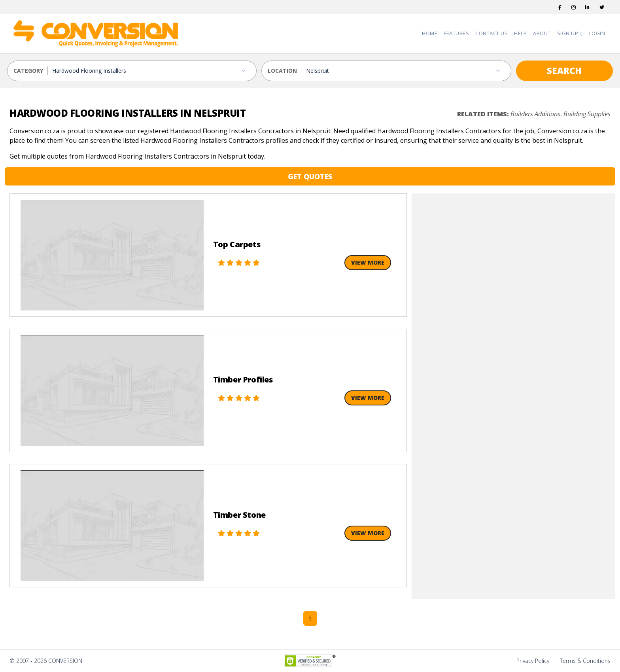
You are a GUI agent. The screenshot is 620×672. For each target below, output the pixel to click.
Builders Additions (535, 114)
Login (597, 33)
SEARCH (564, 70)
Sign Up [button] (568, 33)
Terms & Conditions (585, 661)
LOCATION (282, 71)
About (542, 33)
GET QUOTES (310, 176)
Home (430, 33)
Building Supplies (587, 114)
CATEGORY (28, 71)
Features (456, 33)
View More (368, 262)
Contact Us (491, 33)
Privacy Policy (533, 661)
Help (520, 33)
